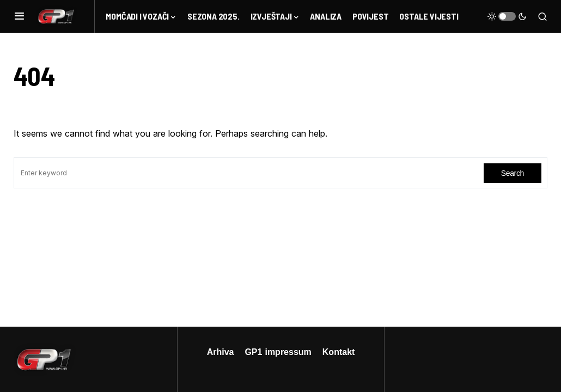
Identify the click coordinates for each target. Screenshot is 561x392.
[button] (19, 16)
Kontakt (339, 352)
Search (513, 173)
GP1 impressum (278, 352)
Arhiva (221, 352)
